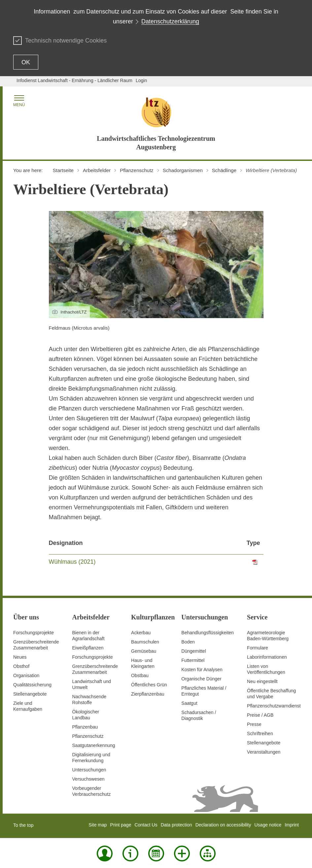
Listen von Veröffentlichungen (266, 669)
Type (253, 543)
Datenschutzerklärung (170, 21)
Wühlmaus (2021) (72, 562)
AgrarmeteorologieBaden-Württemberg (268, 636)
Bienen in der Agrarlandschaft (88, 636)
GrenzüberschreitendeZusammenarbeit (95, 669)
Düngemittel (194, 651)
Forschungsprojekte (34, 633)
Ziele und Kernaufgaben (28, 706)
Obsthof (21, 666)
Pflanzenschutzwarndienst (274, 706)
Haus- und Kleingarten (143, 663)
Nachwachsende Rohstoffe (89, 700)
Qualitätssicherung (32, 685)
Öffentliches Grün (149, 685)
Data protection (176, 825)
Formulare (258, 648)
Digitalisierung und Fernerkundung (91, 758)
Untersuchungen (89, 770)
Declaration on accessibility (223, 825)
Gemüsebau (144, 651)
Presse (254, 724)
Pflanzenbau (85, 727)
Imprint (292, 825)
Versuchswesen (88, 779)
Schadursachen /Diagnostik (199, 715)
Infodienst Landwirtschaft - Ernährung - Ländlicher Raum (74, 80)
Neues (20, 657)
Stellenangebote (30, 694)
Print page (121, 825)
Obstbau (140, 675)
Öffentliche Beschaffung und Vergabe (271, 694)
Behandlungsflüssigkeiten (208, 633)
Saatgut (189, 703)
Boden (188, 642)
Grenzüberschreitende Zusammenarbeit (36, 645)
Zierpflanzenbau (148, 694)
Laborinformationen (267, 657)
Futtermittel (193, 660)
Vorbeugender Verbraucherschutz (92, 791)
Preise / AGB (260, 715)
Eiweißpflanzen (88, 648)
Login (141, 80)
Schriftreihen (260, 733)
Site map (98, 825)
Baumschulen (145, 642)
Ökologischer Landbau (86, 715)
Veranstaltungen (264, 752)
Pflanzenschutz (88, 736)
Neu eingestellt (262, 681)
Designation (66, 543)
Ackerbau (141, 633)
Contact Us (146, 825)
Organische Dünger (201, 679)
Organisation (26, 675)
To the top (23, 825)
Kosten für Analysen (202, 670)
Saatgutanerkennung (94, 745)
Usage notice (268, 825)
